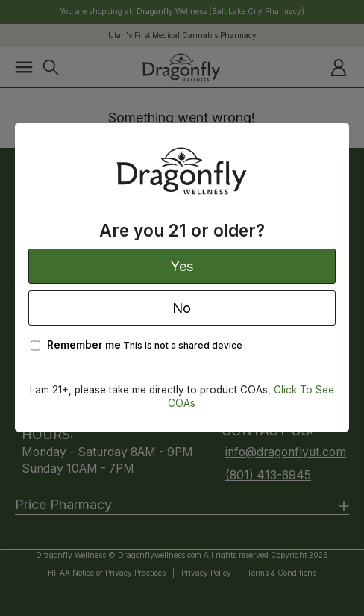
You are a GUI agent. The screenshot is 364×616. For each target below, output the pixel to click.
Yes (182, 266)
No (182, 308)
